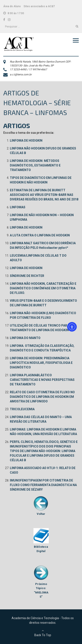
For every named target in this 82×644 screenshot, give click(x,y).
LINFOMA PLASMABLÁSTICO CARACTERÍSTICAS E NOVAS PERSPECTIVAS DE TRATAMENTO (42, 380)
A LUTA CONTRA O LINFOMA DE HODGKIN (40, 235)
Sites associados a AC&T (39, 6)
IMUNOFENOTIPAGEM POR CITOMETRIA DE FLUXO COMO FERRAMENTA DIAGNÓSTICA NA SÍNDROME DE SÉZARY (43, 485)
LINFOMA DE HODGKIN (26, 141)
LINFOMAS (18, 207)
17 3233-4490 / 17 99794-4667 (28, 69)
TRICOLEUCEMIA (22, 409)
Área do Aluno (12, 6)
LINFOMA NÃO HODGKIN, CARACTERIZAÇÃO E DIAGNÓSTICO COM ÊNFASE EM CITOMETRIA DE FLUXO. (43, 288)
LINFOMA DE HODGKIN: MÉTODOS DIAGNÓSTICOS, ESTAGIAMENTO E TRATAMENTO (35, 165)
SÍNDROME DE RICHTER (27, 276)
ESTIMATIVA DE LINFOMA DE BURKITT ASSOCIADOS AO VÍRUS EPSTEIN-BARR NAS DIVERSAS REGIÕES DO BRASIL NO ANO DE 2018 (44, 195)
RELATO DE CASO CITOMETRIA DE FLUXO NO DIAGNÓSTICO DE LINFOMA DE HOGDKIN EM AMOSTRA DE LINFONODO (42, 397)
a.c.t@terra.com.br (21, 75)
